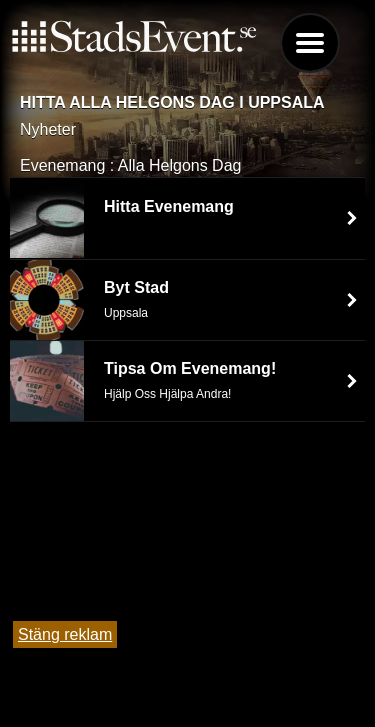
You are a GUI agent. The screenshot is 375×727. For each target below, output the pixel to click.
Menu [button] (310, 43)
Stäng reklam (65, 634)
